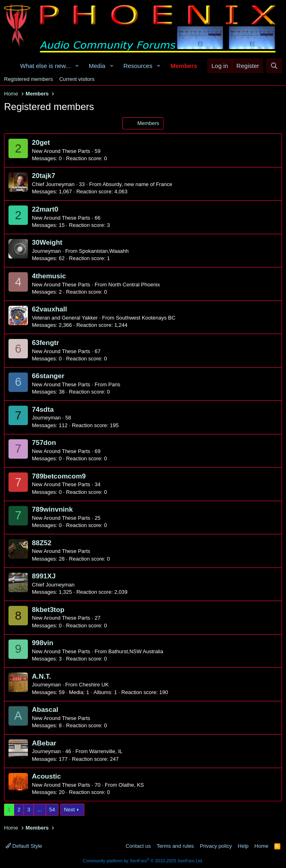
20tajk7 (44, 176)
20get (41, 143)
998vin (43, 643)
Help (243, 846)
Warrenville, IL (106, 751)
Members (184, 66)
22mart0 (45, 209)
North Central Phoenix (134, 285)
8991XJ (44, 576)
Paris (114, 384)
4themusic (49, 276)
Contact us (138, 846)
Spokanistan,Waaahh (104, 251)
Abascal (45, 710)
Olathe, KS (131, 785)
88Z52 (42, 543)
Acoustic (46, 776)
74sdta (43, 410)
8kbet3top (48, 610)
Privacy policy (216, 846)
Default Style (24, 846)
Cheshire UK (94, 685)
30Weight (47, 242)
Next (69, 810)
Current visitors (77, 79)
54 (52, 810)
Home (262, 846)
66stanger (48, 376)
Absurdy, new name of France (137, 184)
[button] (77, 66)
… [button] (40, 810)
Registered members (28, 79)
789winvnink (52, 509)
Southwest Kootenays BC (146, 318)
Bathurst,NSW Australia (136, 651)
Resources (138, 66)
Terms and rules (175, 846)
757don (44, 443)
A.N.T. (41, 676)
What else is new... (45, 66)
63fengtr (45, 343)
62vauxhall (49, 309)
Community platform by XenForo (143, 861)
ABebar (44, 743)
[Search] (274, 66)
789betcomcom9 (59, 476)
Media (97, 66)
